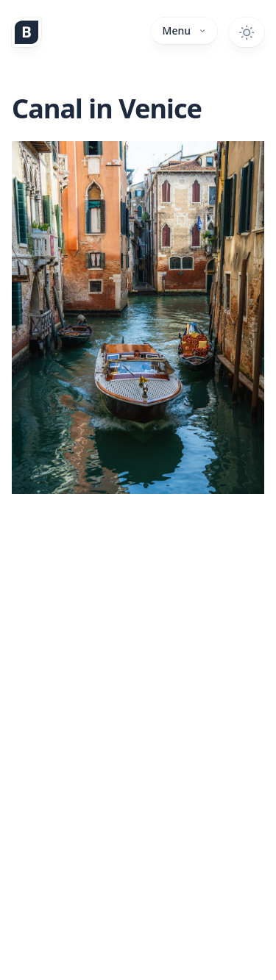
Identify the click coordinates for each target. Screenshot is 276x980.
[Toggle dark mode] (247, 32)
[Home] (26, 32)
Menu (184, 31)
